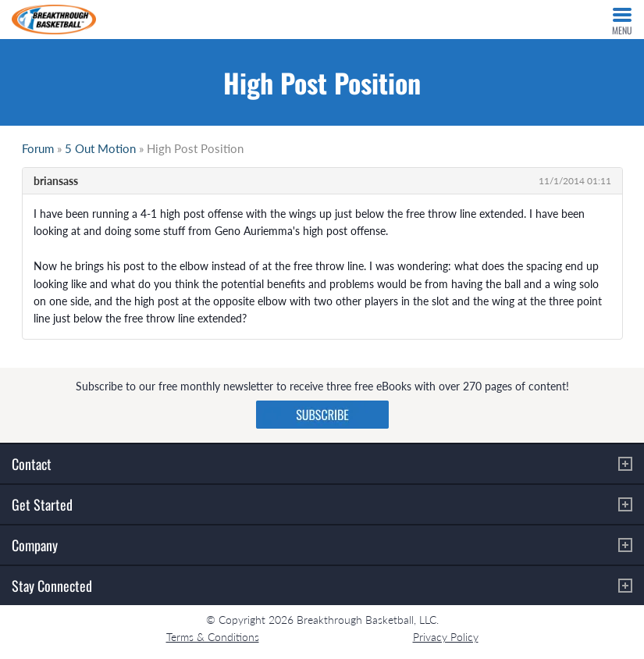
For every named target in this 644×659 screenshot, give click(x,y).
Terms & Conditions (213, 637)
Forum (38, 148)
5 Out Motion (100, 148)
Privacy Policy (446, 637)
